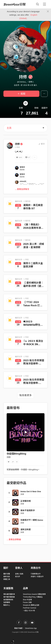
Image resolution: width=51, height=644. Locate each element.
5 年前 (17, 147)
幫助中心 (7, 605)
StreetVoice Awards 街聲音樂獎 (34, 594)
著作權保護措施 (9, 597)
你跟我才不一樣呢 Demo (32, 520)
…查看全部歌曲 (14, 539)
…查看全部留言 (22, 189)
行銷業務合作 (36, 574)
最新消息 (7, 577)
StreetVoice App (31, 628)
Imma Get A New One (31, 491)
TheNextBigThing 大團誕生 (33, 597)
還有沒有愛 (26, 529)
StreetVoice (15, 4)
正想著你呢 (26, 501)
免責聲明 (7, 602)
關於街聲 (7, 574)
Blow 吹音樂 (27, 600)
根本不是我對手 (28, 510)
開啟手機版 (18, 628)
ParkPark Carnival (30, 608)
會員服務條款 (8, 600)
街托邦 (18, 577)
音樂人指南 (19, 574)
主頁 (9, 128)
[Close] (48, 11)
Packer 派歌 (27, 602)
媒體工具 (7, 579)
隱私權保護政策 (9, 594)
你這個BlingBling (16, 454)
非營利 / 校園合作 (37, 577)
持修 (19, 144)
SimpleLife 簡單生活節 (31, 605)
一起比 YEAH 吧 (29, 611)
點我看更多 (26, 395)
